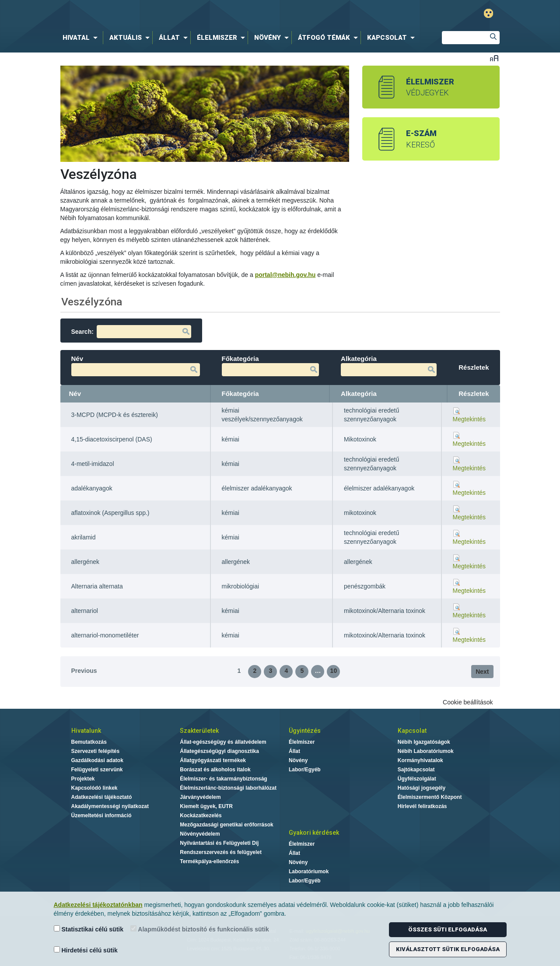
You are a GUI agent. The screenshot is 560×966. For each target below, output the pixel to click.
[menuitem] (82, 38)
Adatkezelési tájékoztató (102, 797)
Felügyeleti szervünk (97, 770)
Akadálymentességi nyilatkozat (110, 806)
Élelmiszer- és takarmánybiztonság (223, 779)
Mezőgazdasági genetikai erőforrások (226, 825)
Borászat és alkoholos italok (215, 770)
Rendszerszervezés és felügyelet (221, 852)
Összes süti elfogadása (448, 929)
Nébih (189, 14)
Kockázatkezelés (201, 815)
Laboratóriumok (309, 871)
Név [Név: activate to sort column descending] (75, 394)
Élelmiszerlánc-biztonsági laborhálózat (228, 788)
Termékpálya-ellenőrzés (209, 861)
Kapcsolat (412, 731)
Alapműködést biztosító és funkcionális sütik (200, 929)
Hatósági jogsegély (422, 788)
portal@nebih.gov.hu (285, 275)
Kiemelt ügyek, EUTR (206, 806)
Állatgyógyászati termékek (213, 760)
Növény (298, 760)
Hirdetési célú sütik (86, 950)
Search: (131, 332)
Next (482, 672)
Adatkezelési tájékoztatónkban (98, 905)
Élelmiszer (302, 742)
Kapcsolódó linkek (94, 788)
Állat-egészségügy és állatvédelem (223, 742)
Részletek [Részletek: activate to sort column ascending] (474, 394)
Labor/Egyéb (305, 770)
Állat (294, 751)
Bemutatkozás (89, 742)
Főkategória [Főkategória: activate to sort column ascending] (240, 394)
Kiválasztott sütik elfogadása (448, 949)
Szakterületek (199, 731)
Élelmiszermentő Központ (430, 797)
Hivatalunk (86, 731)
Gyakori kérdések (314, 833)
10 (334, 671)
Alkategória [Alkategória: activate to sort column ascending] (359, 394)
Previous (84, 671)
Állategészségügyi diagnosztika (219, 751)
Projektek (83, 779)
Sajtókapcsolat (416, 770)
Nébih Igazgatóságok (424, 742)
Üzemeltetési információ (101, 815)
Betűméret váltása (494, 58)
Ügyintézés (305, 731)
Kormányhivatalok (420, 760)
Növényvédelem (200, 834)
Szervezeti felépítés (96, 751)
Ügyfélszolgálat (417, 779)
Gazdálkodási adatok (97, 760)
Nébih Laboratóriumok (426, 751)
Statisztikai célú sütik (89, 929)
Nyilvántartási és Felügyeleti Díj (219, 843)
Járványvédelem (200, 797)
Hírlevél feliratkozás (422, 806)
